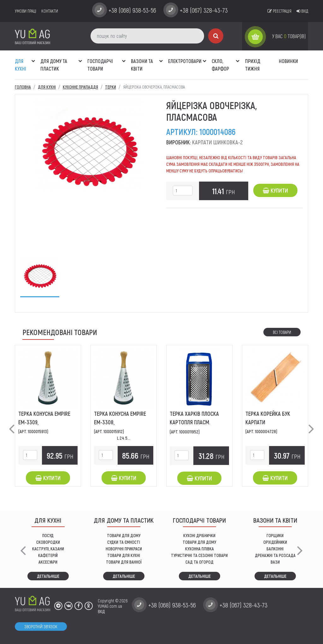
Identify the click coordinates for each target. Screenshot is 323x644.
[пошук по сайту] (147, 36)
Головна (23, 87)
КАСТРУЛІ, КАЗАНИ (48, 549)
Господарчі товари (100, 65)
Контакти (50, 11)
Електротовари (185, 61)
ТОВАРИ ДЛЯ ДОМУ (124, 535)
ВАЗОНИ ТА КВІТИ (142, 65)
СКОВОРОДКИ (48, 542)
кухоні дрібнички (199, 535)
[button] (33, 58)
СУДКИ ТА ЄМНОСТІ (124, 542)
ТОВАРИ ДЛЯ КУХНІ (124, 555)
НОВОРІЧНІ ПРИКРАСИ (124, 549)
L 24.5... (124, 438)
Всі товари (282, 332)
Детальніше (48, 576)
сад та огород (200, 562)
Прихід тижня (253, 65)
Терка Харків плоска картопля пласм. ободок (194, 422)
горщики (275, 535)
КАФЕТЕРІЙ (48, 555)
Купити (275, 190)
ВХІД (101, 611)
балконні (275, 549)
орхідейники (275, 542)
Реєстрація (279, 11)
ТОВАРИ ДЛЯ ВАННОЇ (124, 562)
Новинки (288, 61)
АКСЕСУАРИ (48, 562)
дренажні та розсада (275, 555)
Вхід (302, 11)
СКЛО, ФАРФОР (220, 65)
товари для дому (199, 542)
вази (275, 562)
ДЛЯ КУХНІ (21, 65)
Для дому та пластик (54, 65)
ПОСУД (48, 535)
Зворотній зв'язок (41, 627)
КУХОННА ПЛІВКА (200, 549)
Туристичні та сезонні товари (199, 555)
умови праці (26, 11)
